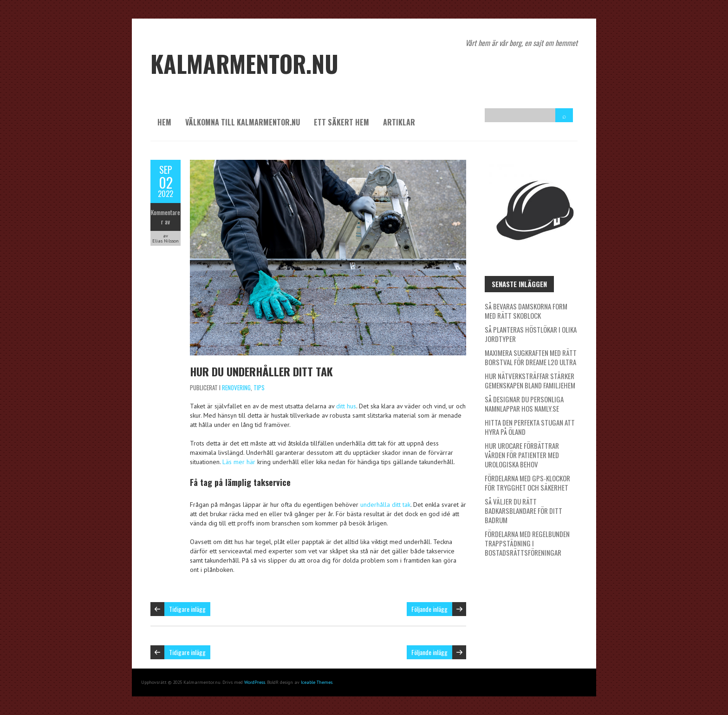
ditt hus (346, 406)
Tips (259, 387)
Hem (164, 122)
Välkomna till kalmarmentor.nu (243, 122)
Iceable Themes (317, 682)
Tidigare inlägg (187, 609)
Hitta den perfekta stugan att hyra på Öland (530, 427)
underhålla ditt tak (385, 505)
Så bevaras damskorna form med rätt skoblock (526, 311)
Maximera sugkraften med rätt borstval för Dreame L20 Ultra (531, 357)
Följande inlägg (429, 609)
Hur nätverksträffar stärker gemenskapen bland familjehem (530, 380)
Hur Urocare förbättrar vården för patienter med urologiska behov (522, 455)
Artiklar (399, 122)
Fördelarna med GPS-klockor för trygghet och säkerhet (527, 483)
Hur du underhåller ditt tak (261, 371)
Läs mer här (239, 462)
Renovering (236, 387)
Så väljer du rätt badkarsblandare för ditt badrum (523, 511)
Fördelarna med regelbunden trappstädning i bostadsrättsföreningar (527, 543)
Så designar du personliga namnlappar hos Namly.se (524, 404)
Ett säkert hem (341, 122)
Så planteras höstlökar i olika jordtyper (531, 334)
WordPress (255, 682)
